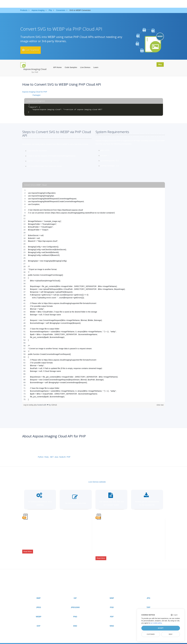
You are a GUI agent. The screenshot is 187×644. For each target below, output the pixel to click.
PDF (112, 612)
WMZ (112, 622)
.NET (52, 457)
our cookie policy (156, 623)
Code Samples (71, 67)
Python (41, 457)
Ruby (47, 457)
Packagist (36, 95)
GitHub (54, 405)
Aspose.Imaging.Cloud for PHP (35, 92)
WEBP (39, 612)
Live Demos (85, 67)
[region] (94, 295)
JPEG (38, 603)
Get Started (32, 50)
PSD (112, 603)
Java (56, 457)
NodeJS (62, 457)
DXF (39, 622)
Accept (161, 628)
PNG (75, 612)
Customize (151, 634)
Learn (96, 67)
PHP (69, 457)
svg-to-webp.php (30, 405)
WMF (112, 594)
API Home (57, 67)
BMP (38, 594)
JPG (148, 594)
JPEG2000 (75, 603)
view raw (160, 405)
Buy (159, 65)
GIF (75, 594)
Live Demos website (97, 482)
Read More (28, 550)
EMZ (75, 622)
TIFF (148, 603)
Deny (171, 634)
